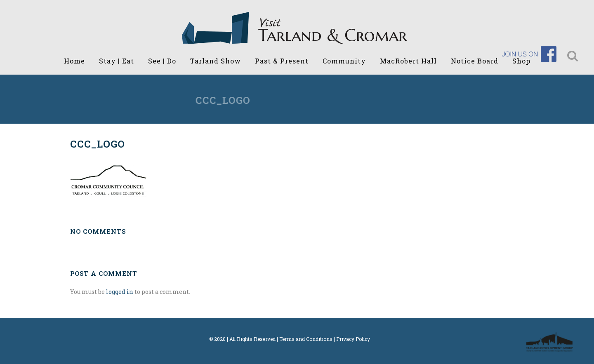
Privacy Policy (353, 339)
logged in (120, 292)
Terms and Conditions (306, 339)
